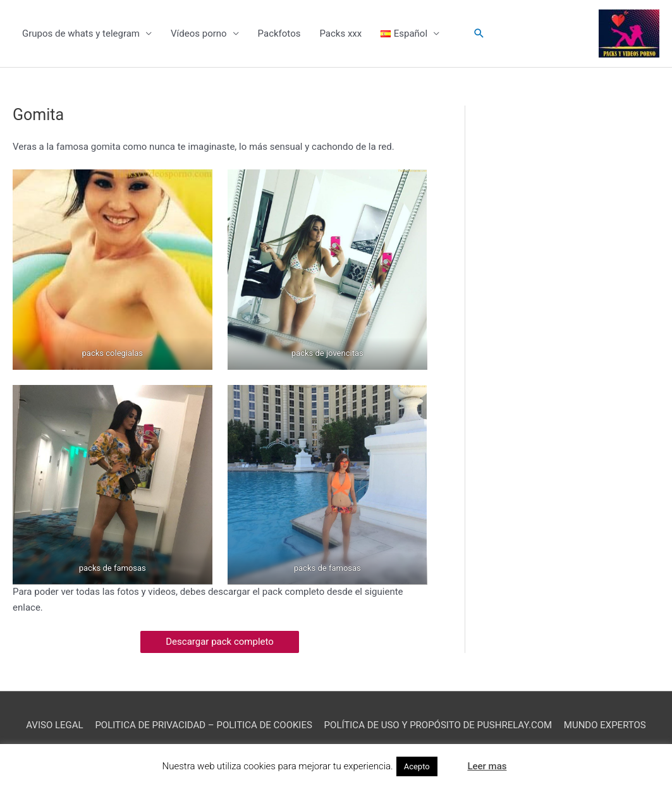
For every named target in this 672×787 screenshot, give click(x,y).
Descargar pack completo (220, 642)
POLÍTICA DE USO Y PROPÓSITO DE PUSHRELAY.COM (438, 725)
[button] (479, 34)
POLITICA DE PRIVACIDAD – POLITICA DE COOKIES (204, 725)
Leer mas (487, 766)
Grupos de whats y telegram (81, 34)
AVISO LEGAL (54, 725)
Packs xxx (340, 34)
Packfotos (279, 34)
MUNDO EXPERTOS (605, 725)
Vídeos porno (199, 34)
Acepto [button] (417, 766)
